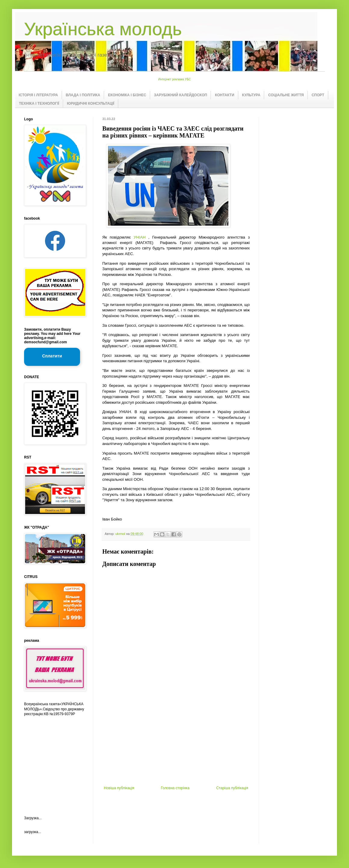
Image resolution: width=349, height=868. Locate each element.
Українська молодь (103, 29)
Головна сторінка (175, 788)
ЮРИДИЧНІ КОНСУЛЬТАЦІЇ (91, 103)
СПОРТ (318, 95)
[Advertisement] (54, 761)
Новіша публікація (119, 788)
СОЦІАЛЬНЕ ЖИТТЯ (286, 95)
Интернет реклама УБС (175, 79)
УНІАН (140, 237)
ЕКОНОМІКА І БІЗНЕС (127, 95)
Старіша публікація (232, 788)
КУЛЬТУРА (251, 95)
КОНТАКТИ (224, 95)
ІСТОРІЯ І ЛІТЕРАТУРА (38, 95)
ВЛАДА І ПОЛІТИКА (83, 95)
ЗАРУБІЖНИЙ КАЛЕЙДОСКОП (181, 95)
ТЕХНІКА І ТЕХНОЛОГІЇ (39, 103)
